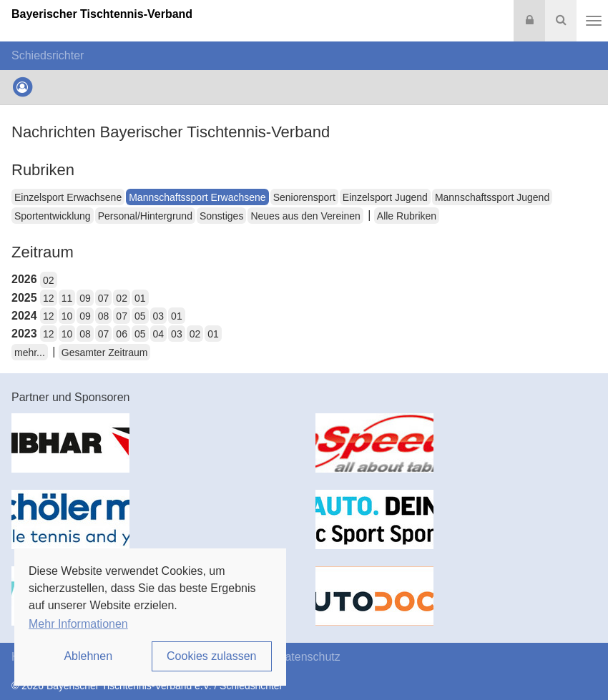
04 (159, 334)
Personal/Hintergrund (145, 216)
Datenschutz (309, 657)
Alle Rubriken (407, 216)
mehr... (30, 353)
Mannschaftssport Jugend (492, 197)
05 (140, 316)
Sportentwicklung (53, 216)
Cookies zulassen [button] (211, 656)
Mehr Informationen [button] (78, 624)
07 (104, 298)
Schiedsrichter (48, 55)
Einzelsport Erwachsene (68, 197)
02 (49, 280)
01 (140, 298)
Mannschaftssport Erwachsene (197, 197)
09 (85, 298)
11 (67, 298)
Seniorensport (304, 197)
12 (49, 298)
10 (67, 316)
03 (159, 316)
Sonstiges (221, 216)
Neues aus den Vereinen (305, 216)
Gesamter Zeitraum (105, 353)
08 (104, 316)
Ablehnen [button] (88, 656)
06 (122, 334)
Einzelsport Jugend (385, 197)
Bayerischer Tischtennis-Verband (102, 14)
